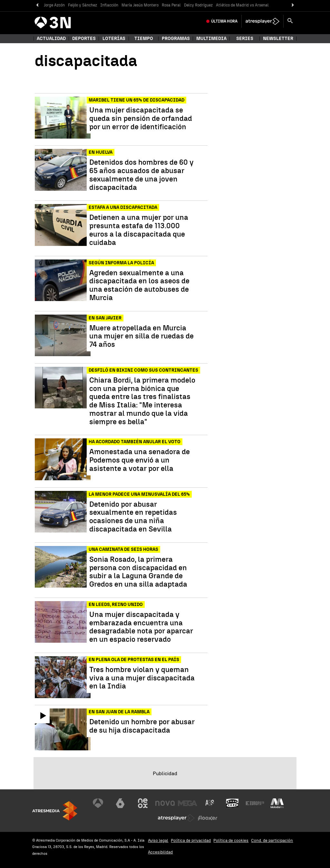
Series (245, 39)
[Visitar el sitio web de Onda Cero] (232, 803)
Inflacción (109, 5)
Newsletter (278, 39)
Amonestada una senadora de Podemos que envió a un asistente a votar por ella (140, 460)
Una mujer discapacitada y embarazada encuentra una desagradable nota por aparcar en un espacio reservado (141, 627)
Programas (176, 39)
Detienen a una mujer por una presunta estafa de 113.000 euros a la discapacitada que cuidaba (139, 230)
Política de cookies (231, 840)
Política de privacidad (191, 840)
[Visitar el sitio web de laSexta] (120, 803)
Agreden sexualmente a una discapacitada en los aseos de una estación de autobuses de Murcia (139, 285)
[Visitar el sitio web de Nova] (165, 803)
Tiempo (144, 39)
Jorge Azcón (54, 5)
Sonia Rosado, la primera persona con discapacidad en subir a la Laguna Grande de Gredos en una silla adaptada (138, 572)
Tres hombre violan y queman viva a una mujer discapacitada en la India (142, 678)
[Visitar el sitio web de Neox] (143, 803)
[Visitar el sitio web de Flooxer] (208, 818)
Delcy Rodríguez (198, 5)
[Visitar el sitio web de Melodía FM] (277, 803)
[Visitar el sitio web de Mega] (188, 803)
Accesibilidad (160, 852)
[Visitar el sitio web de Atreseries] (210, 803)
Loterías (114, 39)
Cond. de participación (272, 840)
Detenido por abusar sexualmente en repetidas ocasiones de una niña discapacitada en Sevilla (133, 517)
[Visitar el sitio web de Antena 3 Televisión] (98, 803)
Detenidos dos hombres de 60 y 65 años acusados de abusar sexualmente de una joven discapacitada (141, 175)
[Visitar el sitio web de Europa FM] (255, 803)
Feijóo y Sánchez (82, 5)
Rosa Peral (171, 5)
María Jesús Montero (140, 5)
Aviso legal (158, 840)
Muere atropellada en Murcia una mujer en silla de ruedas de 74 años (141, 336)
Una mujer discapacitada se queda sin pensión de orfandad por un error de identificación (141, 118)
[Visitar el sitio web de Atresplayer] (176, 818)
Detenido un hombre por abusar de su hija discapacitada (142, 726)
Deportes (84, 39)
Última (224, 21)
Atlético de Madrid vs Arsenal (242, 5)
